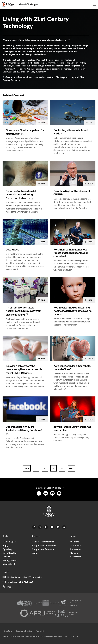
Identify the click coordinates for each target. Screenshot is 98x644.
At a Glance (76, 545)
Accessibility (41, 631)
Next (71, 468)
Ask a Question (10, 553)
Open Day (7, 549)
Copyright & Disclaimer (24, 631)
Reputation (76, 549)
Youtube (52, 527)
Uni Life (6, 557)
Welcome (75, 542)
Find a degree (9, 542)
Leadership (76, 557)
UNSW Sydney (64, 527)
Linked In (46, 527)
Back (27, 468)
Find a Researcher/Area (43, 542)
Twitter (40, 527)
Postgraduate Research (43, 549)
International (9, 564)
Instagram (58, 527)
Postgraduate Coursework (44, 545)
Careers (74, 553)
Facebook (34, 527)
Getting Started (10, 560)
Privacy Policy (8, 631)
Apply (5, 545)
